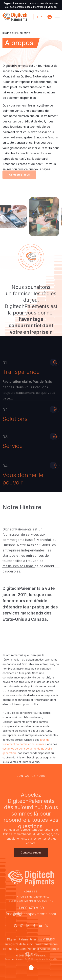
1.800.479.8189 (31, 910)
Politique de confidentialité (43, 963)
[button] (19, 179)
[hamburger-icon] (57, 17)
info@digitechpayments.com (31, 916)
